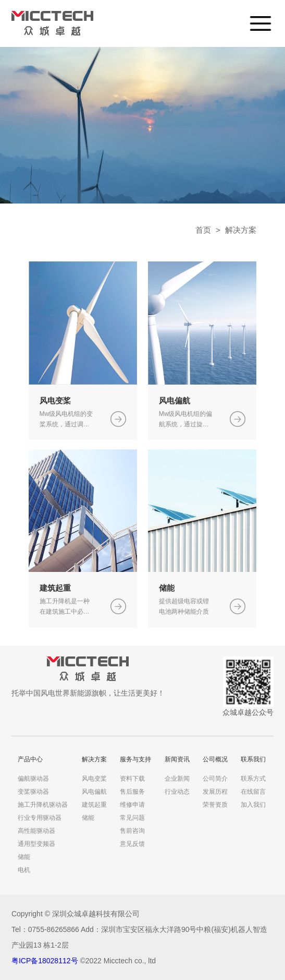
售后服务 (132, 792)
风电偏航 (94, 792)
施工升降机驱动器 (43, 805)
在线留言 (253, 792)
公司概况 (215, 759)
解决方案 (241, 230)
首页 (203, 230)
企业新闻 (177, 779)
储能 (24, 857)
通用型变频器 (36, 844)
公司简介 (215, 779)
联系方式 (253, 779)
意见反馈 (132, 844)
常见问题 (132, 818)
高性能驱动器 (36, 831)
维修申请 (132, 805)
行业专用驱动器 (40, 818)
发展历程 (215, 792)
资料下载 (132, 779)
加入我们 (253, 805)
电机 (24, 870)
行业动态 (177, 792)
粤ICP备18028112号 (45, 961)
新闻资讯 (177, 759)
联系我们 (253, 759)
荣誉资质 (215, 805)
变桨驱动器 (33, 792)
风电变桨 (94, 779)
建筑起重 (94, 805)
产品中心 (30, 759)
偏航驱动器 (33, 779)
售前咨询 (132, 831)
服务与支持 (135, 759)
